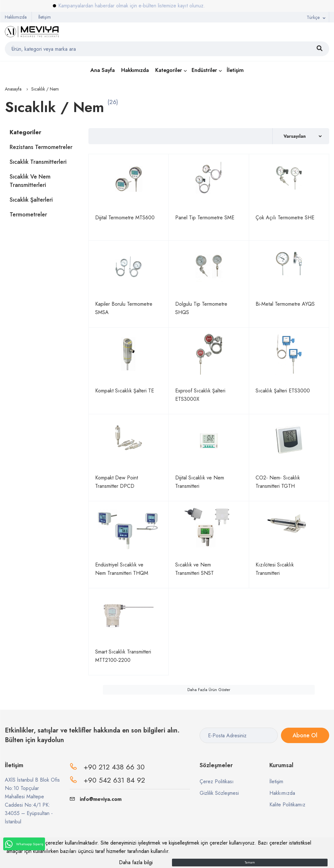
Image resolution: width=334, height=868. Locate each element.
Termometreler (28, 215)
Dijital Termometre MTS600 (125, 218)
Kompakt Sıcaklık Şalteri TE (125, 391)
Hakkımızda (16, 17)
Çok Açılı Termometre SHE (285, 218)
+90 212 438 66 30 (114, 767)
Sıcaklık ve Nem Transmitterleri (30, 181)
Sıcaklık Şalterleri (31, 200)
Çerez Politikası (217, 781)
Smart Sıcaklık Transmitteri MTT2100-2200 (123, 656)
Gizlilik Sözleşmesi (219, 793)
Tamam (250, 862)
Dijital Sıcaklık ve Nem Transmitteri (200, 482)
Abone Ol (305, 735)
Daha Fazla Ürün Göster (209, 690)
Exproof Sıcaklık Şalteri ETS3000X (200, 395)
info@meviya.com (96, 799)
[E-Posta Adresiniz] (239, 735)
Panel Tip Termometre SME (205, 218)
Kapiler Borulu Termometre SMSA (124, 308)
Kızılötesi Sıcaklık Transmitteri (275, 569)
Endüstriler (204, 70)
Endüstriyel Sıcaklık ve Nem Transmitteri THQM (122, 569)
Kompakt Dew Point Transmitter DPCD (117, 482)
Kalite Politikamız (287, 805)
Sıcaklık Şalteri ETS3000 (283, 391)
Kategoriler (169, 70)
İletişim (45, 17)
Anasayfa (13, 89)
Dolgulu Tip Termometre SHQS (201, 308)
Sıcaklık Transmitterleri (38, 162)
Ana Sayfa (103, 70)
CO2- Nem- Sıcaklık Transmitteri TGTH (278, 482)
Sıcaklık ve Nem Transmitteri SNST (194, 569)
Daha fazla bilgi (136, 862)
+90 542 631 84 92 (114, 780)
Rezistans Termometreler (41, 147)
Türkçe (313, 17)
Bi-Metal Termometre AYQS (285, 304)
